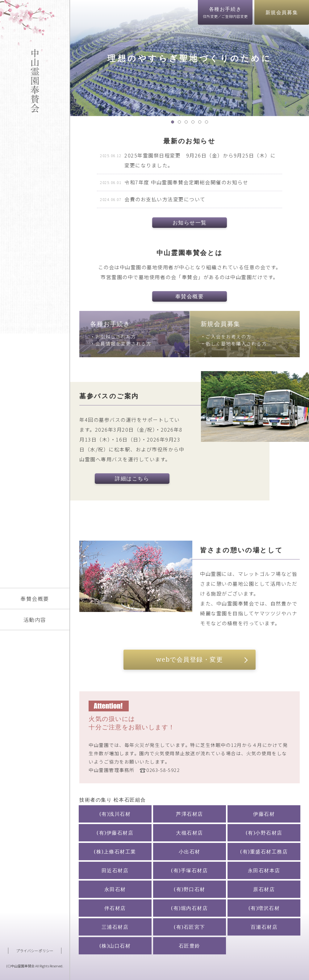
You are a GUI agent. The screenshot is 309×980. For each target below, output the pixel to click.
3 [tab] (188, 124)
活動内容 (35, 620)
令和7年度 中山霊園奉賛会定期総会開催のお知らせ (186, 182)
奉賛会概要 (35, 599)
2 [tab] (181, 124)
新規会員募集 (282, 12)
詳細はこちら (132, 478)
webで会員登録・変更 (190, 659)
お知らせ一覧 (190, 222)
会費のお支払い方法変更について (165, 199)
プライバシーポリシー (35, 951)
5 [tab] (201, 124)
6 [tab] (208, 124)
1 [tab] (174, 124)
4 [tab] (194, 124)
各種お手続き (225, 12)
